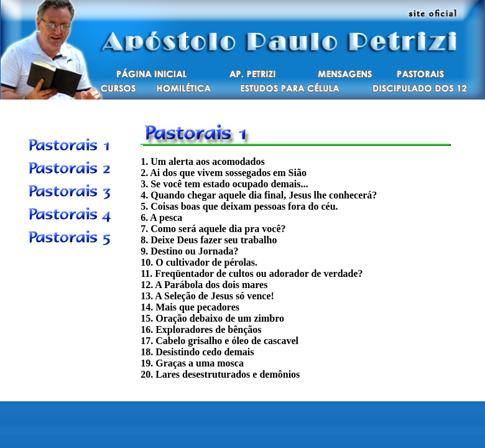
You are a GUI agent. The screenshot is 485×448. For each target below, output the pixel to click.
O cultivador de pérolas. (206, 262)
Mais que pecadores (197, 307)
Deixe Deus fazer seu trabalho (214, 240)
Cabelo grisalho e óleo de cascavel (227, 341)
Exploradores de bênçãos (208, 329)
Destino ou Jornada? (194, 251)
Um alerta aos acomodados (208, 161)
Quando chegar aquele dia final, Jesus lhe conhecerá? (264, 195)
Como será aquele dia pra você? (218, 229)
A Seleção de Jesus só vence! (215, 296)
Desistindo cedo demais (205, 352)
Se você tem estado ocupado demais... (229, 184)
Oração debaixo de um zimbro (220, 318)
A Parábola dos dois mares (211, 285)
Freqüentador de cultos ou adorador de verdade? (259, 273)
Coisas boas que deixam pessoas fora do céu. (244, 206)
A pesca (166, 217)
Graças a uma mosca (200, 363)
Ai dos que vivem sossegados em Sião (228, 173)
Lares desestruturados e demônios (228, 374)
